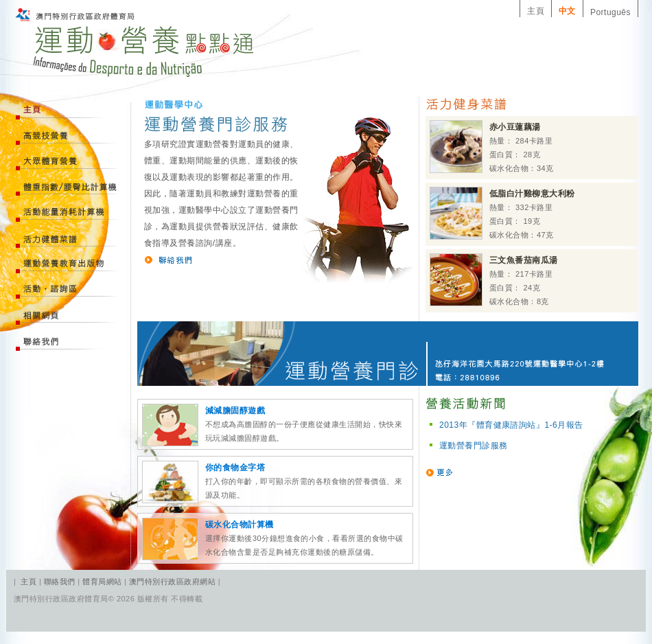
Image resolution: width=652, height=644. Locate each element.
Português (610, 12)
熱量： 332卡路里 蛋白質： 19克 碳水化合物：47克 (502, 213)
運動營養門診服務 (474, 446)
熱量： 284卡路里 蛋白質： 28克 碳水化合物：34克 (492, 147)
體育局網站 (102, 582)
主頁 (536, 11)
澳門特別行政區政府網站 (172, 582)
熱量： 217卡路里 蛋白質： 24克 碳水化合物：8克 (494, 280)
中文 (567, 11)
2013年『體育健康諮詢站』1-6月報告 (511, 425)
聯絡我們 (61, 582)
